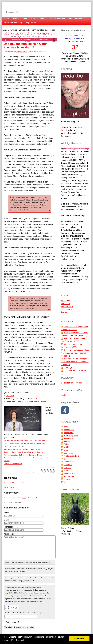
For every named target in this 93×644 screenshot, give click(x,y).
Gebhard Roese (22, 52)
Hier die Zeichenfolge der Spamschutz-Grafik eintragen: (24, 613)
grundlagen (68, 453)
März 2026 (66, 304)
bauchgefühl (24, 443)
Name (6, 513)
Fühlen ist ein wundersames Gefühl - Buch (19, 440)
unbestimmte (40, 443)
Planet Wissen (40, 401)
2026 (66, 427)
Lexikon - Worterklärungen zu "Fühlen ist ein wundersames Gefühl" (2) (75, 362)
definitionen (69, 433)
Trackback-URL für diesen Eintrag (16, 483)
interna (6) (68, 368)
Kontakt (64, 130)
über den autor (38, 19)
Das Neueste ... (68, 309)
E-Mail (6, 520)
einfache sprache (20, 19)
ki (64, 459)
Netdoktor (10, 396)
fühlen (66, 444)
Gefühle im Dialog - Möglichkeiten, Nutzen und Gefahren (23, 452)
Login (63, 395)
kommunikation (76, 19)
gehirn (66, 450)
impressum (31, 23)
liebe (66, 471)
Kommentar (9, 534)
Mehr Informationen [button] (20, 640)
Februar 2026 (67, 307)
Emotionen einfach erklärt (13, 464)
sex (65, 482)
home (6, 19)
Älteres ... (65, 312)
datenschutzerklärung (13, 23)
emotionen (68, 438)
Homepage (8, 527)
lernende (67, 468)
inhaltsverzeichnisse (57, 19)
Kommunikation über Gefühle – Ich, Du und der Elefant (23, 455)
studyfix (34, 399)
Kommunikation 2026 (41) (75, 370)
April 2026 (65, 301)
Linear (24, 498)
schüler (67, 479)
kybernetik (68, 465)
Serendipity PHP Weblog (72, 383)
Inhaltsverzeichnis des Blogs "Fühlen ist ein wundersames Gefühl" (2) (75, 353)
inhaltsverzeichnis (71, 456)
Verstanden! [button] (79, 639)
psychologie (69, 476)
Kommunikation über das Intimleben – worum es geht (22, 449)
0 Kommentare (40, 440)
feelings (67, 441)
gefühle (32, 443)
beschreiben (69, 430)
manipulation (69, 473)
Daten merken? (12, 622)
